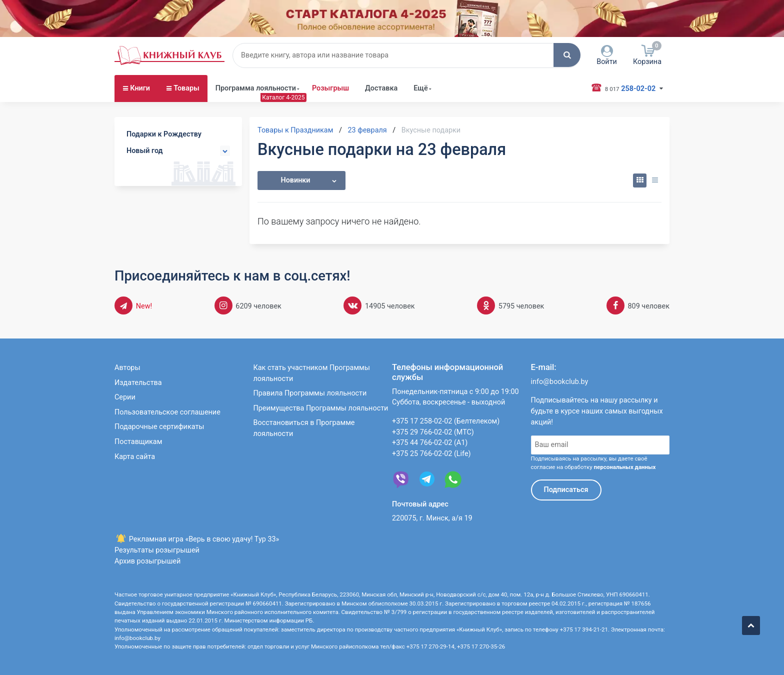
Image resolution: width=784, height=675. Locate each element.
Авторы (127, 368)
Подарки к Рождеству (164, 134)
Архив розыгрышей (147, 561)
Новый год (145, 151)
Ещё (421, 88)
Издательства (138, 383)
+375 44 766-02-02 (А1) (430, 443)
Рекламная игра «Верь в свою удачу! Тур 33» (197, 539)
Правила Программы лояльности (310, 393)
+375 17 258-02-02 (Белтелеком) (446, 421)
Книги (140, 88)
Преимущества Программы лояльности (321, 408)
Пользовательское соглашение (167, 412)
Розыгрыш (330, 88)
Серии (125, 397)
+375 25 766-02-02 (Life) (431, 454)
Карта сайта (135, 457)
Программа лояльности (256, 88)
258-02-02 (628, 88)
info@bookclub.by (560, 382)
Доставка (381, 88)
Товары (186, 88)
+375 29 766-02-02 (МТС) (433, 432)
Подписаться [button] (566, 490)
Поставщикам (138, 442)
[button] (567, 55)
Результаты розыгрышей (157, 550)
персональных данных (624, 467)
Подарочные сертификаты (159, 427)
